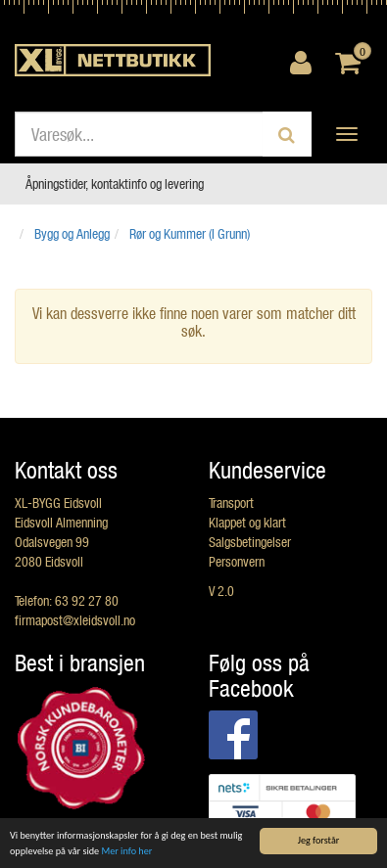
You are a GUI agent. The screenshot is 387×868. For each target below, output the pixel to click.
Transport (231, 503)
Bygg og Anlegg (72, 233)
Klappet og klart (247, 522)
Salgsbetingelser (250, 542)
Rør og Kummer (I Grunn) (190, 233)
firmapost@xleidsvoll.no (75, 620)
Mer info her (126, 852)
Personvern (237, 561)
